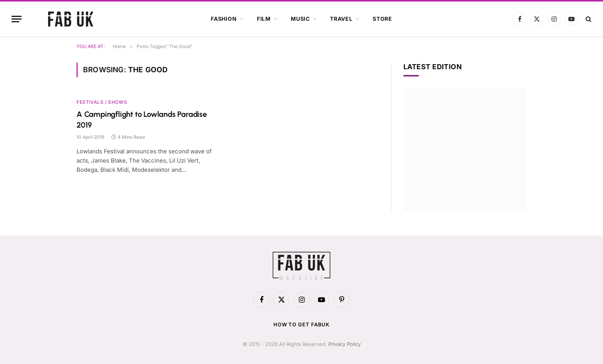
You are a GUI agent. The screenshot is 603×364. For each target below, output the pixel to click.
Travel (341, 19)
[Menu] (17, 19)
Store (382, 19)
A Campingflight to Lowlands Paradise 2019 (142, 119)
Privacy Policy (345, 344)
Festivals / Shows (102, 102)
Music (300, 19)
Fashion (224, 19)
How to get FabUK (302, 324)
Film (264, 19)
